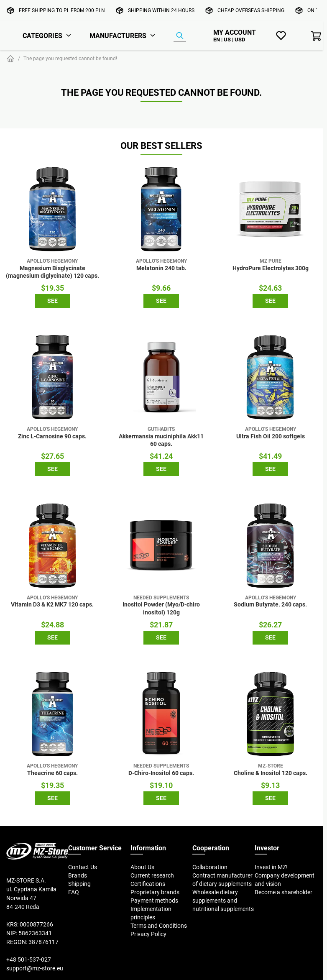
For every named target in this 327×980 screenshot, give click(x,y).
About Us (142, 867)
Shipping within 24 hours (161, 10)
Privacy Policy (148, 934)
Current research (152, 875)
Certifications (148, 884)
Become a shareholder (284, 892)
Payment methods (154, 901)
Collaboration (210, 867)
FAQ (74, 892)
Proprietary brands (155, 892)
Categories (42, 36)
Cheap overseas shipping (251, 10)
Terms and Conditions (159, 926)
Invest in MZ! (271, 867)
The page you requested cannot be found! (70, 58)
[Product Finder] (180, 36)
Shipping (79, 884)
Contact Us (83, 867)
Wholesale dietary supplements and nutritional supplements (223, 901)
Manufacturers (118, 36)
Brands (78, 875)
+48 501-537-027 (29, 960)
